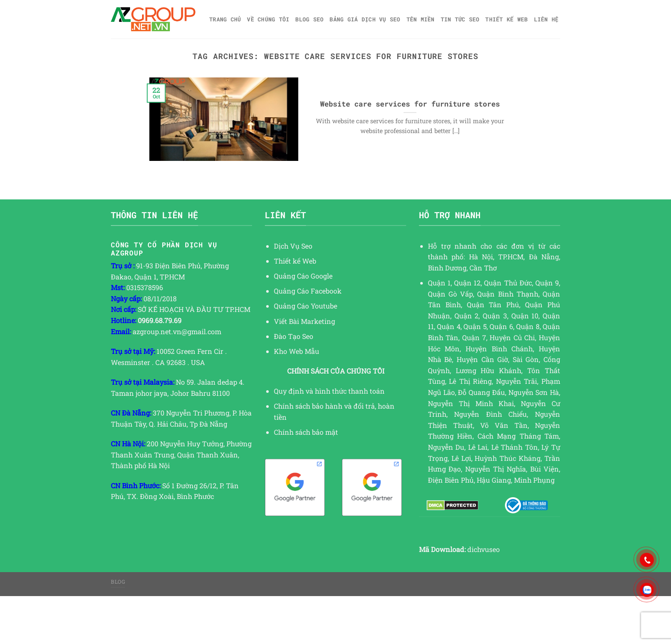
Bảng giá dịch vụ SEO (365, 19)
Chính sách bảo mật (306, 432)
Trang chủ (225, 19)
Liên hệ (546, 19)
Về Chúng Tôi (268, 19)
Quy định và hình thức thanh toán (329, 391)
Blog (118, 582)
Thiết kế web (506, 19)
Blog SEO (309, 19)
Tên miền (421, 19)
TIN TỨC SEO (460, 19)
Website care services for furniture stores (410, 104)
